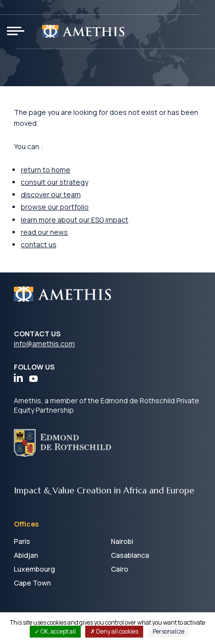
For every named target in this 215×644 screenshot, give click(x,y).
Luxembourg (34, 569)
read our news (44, 232)
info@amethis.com (44, 344)
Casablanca (130, 555)
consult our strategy (54, 182)
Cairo (120, 569)
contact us (39, 244)
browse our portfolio (55, 207)
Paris (22, 541)
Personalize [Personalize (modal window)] (168, 631)
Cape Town (32, 583)
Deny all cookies (114, 631)
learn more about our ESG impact (75, 220)
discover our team (51, 194)
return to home (46, 170)
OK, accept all (55, 631)
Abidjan (26, 555)
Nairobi (122, 541)
